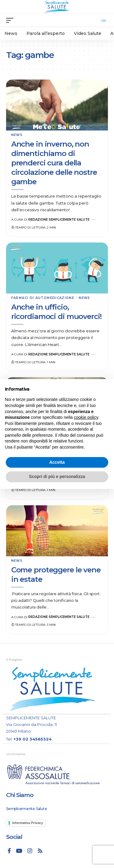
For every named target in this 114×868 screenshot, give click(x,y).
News (17, 135)
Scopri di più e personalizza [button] (57, 476)
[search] (104, 20)
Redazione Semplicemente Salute (59, 220)
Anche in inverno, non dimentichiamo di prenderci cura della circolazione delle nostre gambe (54, 163)
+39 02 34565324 (33, 739)
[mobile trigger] (11, 20)
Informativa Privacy (28, 823)
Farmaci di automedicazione (43, 298)
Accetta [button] (57, 462)
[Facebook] (9, 851)
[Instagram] (30, 851)
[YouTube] (19, 851)
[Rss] (40, 851)
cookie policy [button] (86, 417)
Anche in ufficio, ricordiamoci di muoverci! (56, 312)
